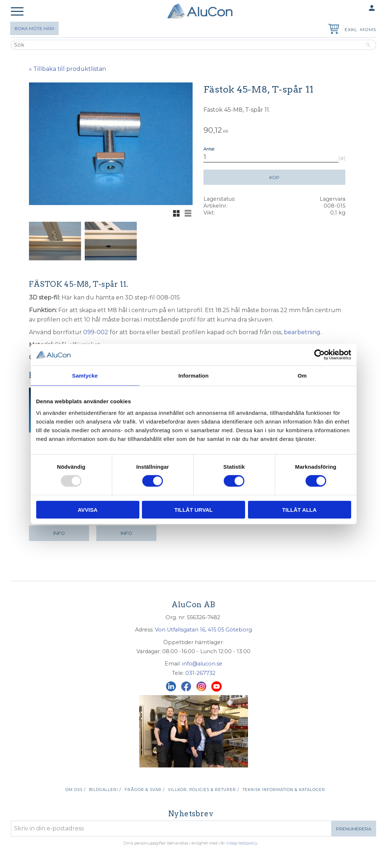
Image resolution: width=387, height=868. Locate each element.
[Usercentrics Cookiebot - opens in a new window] (319, 355)
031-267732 (200, 673)
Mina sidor (358, 8)
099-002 (96, 332)
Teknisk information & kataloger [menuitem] (284, 790)
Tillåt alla (299, 509)
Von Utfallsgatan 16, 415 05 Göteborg (203, 630)
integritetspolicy (242, 843)
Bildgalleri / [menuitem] (105, 790)
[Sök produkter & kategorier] (186, 45)
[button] (17, 12)
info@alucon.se (202, 664)
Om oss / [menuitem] (75, 790)
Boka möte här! (34, 28)
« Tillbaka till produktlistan (68, 69)
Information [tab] (194, 376)
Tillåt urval (193, 509)
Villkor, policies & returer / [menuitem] (203, 790)
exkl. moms (360, 29)
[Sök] (368, 45)
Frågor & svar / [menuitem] (144, 790)
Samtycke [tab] (85, 376)
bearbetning (302, 332)
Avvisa (88, 509)
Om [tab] (302, 376)
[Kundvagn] (332, 30)
